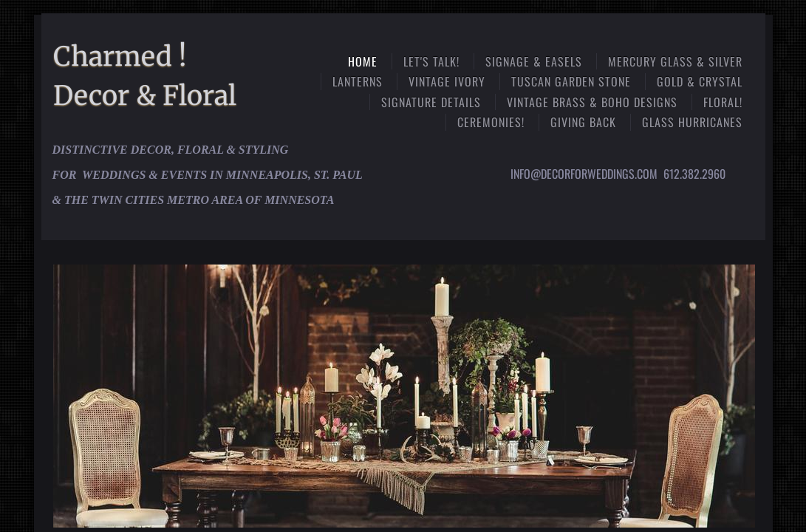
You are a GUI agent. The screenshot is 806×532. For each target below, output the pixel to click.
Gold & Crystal (700, 81)
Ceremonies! (491, 122)
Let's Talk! (431, 61)
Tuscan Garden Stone (571, 81)
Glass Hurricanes (692, 122)
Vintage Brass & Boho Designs (592, 102)
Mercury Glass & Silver (675, 61)
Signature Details (431, 102)
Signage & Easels (534, 61)
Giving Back (583, 122)
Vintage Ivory (447, 81)
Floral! (723, 102)
